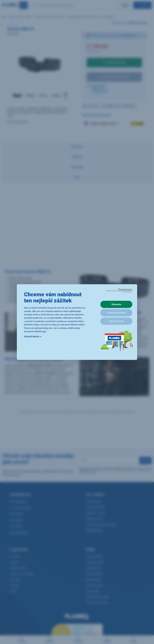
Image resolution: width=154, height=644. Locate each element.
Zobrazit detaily (33, 336)
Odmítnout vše (116, 321)
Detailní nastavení (116, 313)
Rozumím (116, 304)
